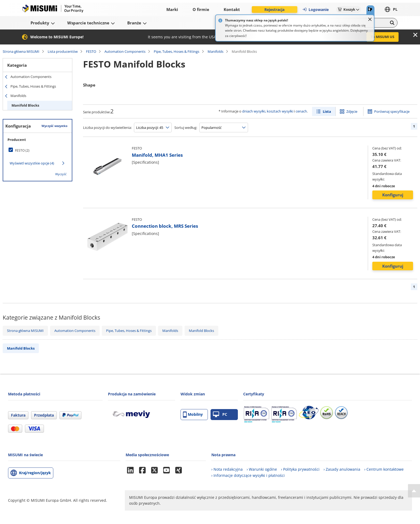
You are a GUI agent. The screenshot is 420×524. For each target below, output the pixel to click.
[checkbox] (37, 150)
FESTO (91, 51)
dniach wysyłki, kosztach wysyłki (268, 111)
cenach (301, 111)
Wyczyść (61, 174)
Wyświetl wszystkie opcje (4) (32, 163)
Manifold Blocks (25, 105)
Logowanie (315, 10)
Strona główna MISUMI (21, 51)
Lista (327, 111)
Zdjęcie (352, 111)
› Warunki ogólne (262, 469)
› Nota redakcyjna (227, 469)
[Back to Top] (414, 491)
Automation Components (125, 51)
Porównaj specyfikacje (392, 111)
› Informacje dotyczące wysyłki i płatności (248, 475)
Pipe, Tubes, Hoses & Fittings (177, 51)
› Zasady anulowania (342, 469)
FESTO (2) (22, 150)
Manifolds (215, 51)
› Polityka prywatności (300, 469)
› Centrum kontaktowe (384, 469)
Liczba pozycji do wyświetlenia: (107, 128)
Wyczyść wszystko (55, 126)
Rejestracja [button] (274, 10)
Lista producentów (63, 51)
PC (220, 415)
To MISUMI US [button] (382, 37)
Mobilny (193, 415)
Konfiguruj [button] (393, 195)
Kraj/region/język (35, 473)
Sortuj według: (186, 128)
